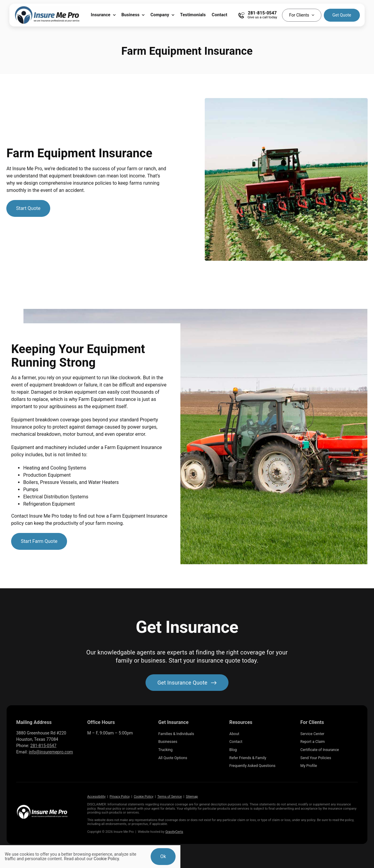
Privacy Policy (120, 797)
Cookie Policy (144, 797)
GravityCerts (174, 832)
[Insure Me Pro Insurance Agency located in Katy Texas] (42, 806)
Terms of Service (169, 797)
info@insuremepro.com (51, 752)
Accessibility (96, 797)
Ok (163, 856)
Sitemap (192, 797)
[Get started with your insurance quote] (187, 683)
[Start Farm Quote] (39, 541)
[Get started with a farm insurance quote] (28, 208)
